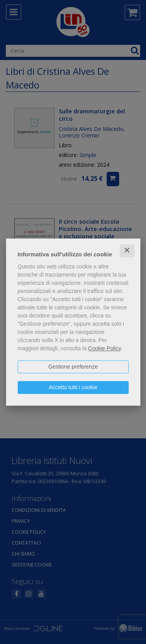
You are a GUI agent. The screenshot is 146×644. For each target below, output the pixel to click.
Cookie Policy (104, 348)
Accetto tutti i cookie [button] (73, 387)
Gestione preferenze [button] (73, 367)
